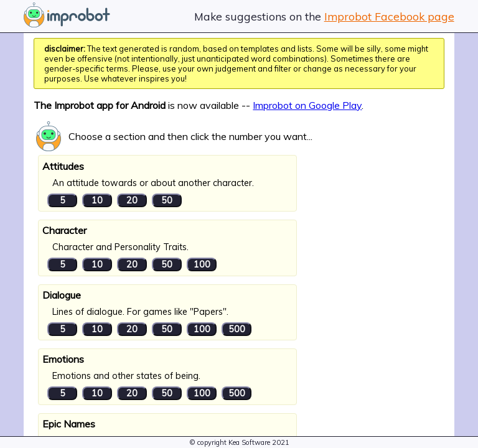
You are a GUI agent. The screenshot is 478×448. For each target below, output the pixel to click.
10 (97, 200)
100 (202, 264)
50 (167, 200)
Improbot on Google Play (307, 105)
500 (237, 329)
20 (132, 200)
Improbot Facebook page (389, 16)
